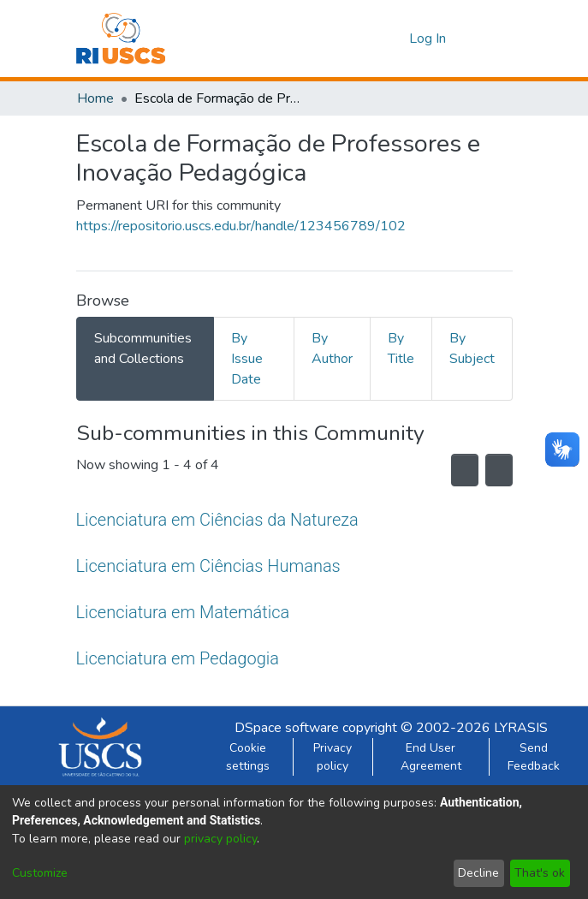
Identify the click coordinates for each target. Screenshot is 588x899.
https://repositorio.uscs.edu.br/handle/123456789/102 (241, 226)
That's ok (540, 873)
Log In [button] (428, 39)
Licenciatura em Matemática (181, 612)
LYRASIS (521, 728)
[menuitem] (393, 39)
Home (95, 98)
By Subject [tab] (472, 348)
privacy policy (220, 839)
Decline (478, 873)
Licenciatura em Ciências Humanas (208, 566)
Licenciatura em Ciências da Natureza (217, 519)
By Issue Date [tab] (247, 359)
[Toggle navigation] (489, 39)
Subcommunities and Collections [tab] (143, 348)
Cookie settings (248, 757)
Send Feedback (534, 757)
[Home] (121, 39)
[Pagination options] (495, 470)
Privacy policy (333, 757)
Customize (40, 873)
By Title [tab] (401, 348)
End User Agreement (431, 757)
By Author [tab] (332, 348)
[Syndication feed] (453, 470)
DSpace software (287, 728)
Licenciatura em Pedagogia (178, 658)
